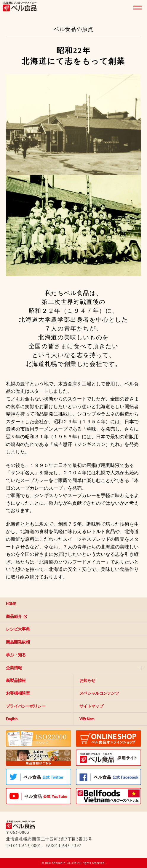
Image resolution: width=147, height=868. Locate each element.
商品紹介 (14, 616)
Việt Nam (87, 719)
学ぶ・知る (16, 655)
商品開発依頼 (18, 642)
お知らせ (87, 680)
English (12, 719)
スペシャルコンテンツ (99, 693)
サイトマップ (91, 706)
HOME (11, 604)
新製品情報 (16, 680)
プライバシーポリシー (26, 706)
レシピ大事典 (18, 629)
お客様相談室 (18, 693)
